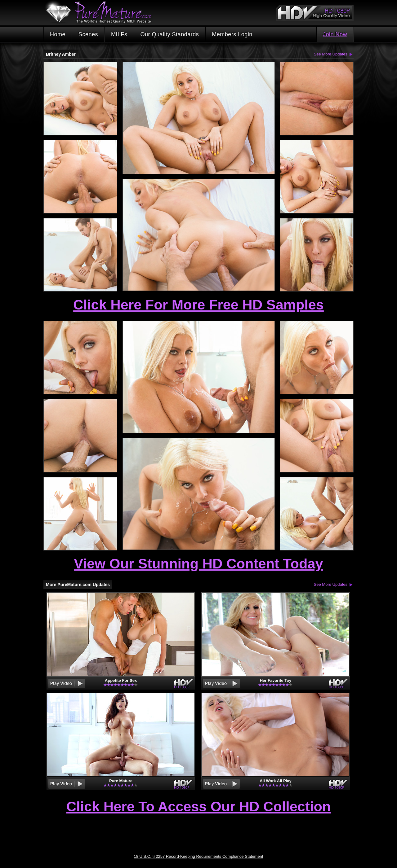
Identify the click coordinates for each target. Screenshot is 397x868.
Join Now (335, 34)
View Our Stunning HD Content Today (198, 564)
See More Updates (331, 54)
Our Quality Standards (170, 34)
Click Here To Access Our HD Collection (199, 807)
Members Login (232, 34)
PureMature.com (102, 12)
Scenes (88, 34)
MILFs (119, 34)
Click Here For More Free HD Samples (198, 305)
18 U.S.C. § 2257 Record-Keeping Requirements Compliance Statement (199, 856)
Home (58, 34)
